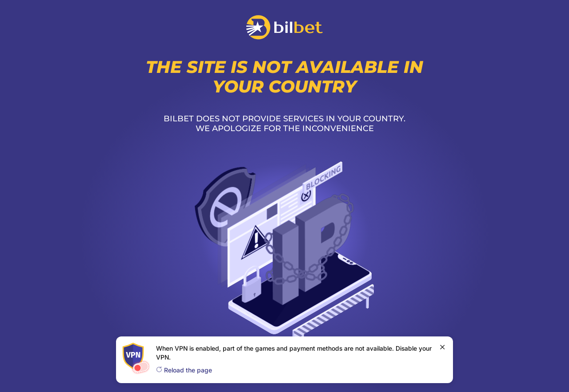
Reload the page (184, 370)
